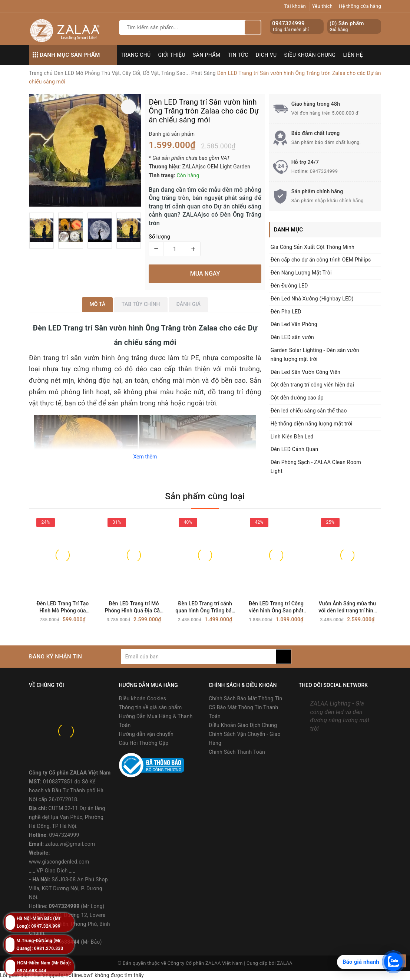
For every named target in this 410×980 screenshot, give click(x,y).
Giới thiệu (172, 55)
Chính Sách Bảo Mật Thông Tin (245, 698)
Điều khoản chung (310, 55)
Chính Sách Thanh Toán (237, 752)
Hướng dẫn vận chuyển (146, 734)
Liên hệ (353, 55)
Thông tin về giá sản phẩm (151, 707)
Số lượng (159, 237)
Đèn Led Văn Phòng (294, 324)
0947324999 (288, 23)
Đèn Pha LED (286, 312)
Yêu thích (323, 6)
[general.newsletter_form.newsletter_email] (199, 657)
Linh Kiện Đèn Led (292, 437)
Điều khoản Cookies (143, 698)
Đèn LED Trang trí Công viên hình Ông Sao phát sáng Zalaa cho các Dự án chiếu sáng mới (276, 607)
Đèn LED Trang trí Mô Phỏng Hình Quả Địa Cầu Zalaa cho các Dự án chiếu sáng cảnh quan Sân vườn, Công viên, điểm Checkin (134, 607)
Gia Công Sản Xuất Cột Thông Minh (313, 247)
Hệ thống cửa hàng (360, 6)
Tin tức (238, 55)
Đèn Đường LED (289, 286)
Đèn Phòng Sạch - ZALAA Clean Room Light (316, 467)
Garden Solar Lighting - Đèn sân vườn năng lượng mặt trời (315, 355)
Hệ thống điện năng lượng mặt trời (312, 424)
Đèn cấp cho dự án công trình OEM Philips (321, 260)
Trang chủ (136, 55)
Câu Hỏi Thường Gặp (144, 743)
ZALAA (285, 963)
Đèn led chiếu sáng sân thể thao (309, 411)
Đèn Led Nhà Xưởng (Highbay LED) (312, 299)
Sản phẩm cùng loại (205, 496)
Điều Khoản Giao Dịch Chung (243, 725)
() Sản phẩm (347, 27)
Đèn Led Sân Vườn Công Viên (305, 372)
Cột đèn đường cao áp (297, 398)
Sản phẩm (207, 55)
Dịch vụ (266, 55)
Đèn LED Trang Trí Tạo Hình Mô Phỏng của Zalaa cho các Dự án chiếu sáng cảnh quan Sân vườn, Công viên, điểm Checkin (63, 607)
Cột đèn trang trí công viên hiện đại (312, 385)
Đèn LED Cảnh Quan (295, 449)
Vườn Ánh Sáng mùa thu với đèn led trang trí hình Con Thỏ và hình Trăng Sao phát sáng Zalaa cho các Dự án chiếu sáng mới (347, 607)
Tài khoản (295, 6)
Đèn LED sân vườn (292, 337)
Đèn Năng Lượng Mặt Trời (301, 273)
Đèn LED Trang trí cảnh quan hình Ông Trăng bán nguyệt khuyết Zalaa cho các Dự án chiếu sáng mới (205, 607)
